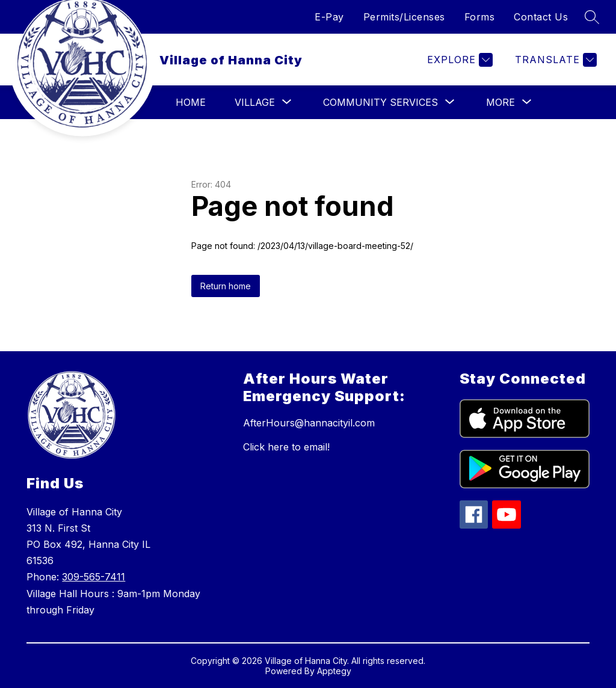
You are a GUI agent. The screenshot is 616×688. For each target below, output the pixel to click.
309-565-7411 (94, 577)
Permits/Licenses (404, 17)
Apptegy (334, 671)
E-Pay (329, 17)
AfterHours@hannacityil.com (309, 423)
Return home (226, 286)
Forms (480, 17)
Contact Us (541, 17)
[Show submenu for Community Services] (380, 102)
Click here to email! (286, 447)
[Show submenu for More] (500, 102)
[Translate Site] (554, 60)
